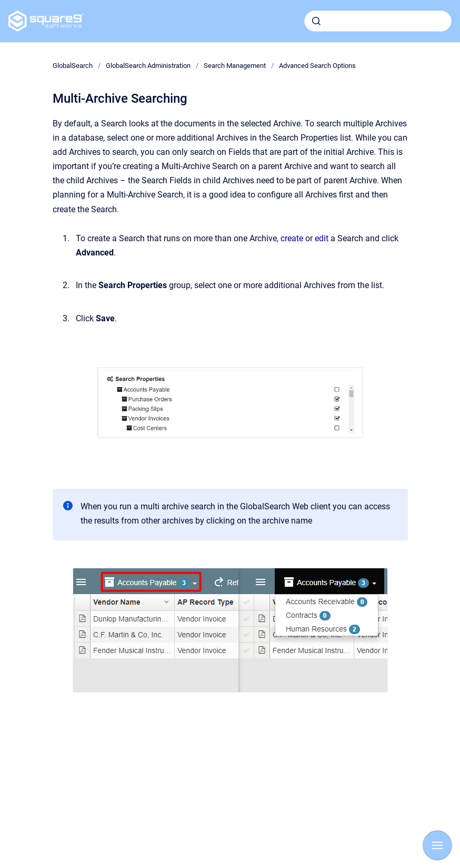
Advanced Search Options (317, 66)
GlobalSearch (73, 66)
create (293, 238)
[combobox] (378, 21)
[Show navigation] (437, 845)
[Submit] (316, 21)
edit (323, 238)
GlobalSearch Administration (148, 66)
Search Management (235, 66)
